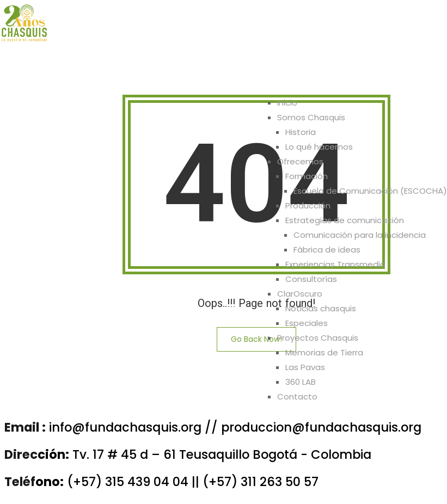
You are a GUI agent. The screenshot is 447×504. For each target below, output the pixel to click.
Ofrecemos (172, 74)
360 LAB (301, 382)
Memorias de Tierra (324, 352)
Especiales (307, 323)
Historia (301, 132)
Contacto (412, 74)
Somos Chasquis (91, 74)
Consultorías (311, 279)
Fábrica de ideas (327, 250)
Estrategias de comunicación (345, 220)
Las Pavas (305, 367)
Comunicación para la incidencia (360, 235)
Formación (307, 176)
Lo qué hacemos (319, 147)
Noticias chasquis (321, 308)
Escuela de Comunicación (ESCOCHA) (370, 191)
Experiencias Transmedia (335, 264)
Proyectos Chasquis (329, 74)
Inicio (23, 74)
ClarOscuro (242, 74)
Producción (308, 205)
